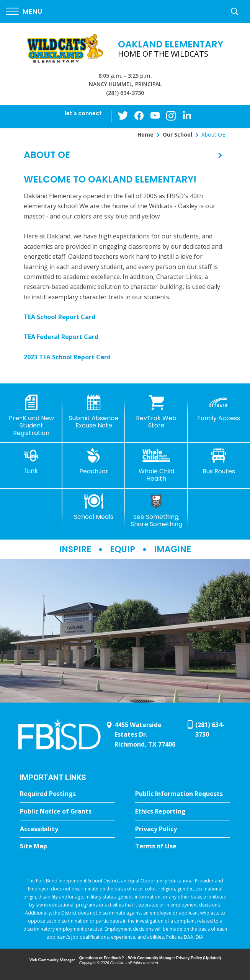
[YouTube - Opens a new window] (155, 116)
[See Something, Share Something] (156, 511)
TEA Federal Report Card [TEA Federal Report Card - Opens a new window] (61, 337)
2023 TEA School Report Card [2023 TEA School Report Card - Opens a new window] (67, 357)
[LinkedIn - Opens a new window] (186, 116)
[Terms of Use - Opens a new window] (183, 846)
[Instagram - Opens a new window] (170, 117)
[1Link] (31, 461)
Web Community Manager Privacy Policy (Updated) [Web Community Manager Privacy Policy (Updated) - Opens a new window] (175, 958)
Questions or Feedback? (102, 958)
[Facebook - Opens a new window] (140, 116)
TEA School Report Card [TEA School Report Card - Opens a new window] (60, 317)
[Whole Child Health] (156, 465)
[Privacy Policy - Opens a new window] (183, 829)
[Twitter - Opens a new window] (124, 116)
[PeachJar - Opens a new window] (94, 461)
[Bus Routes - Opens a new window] (219, 461)
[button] (24, 12)
